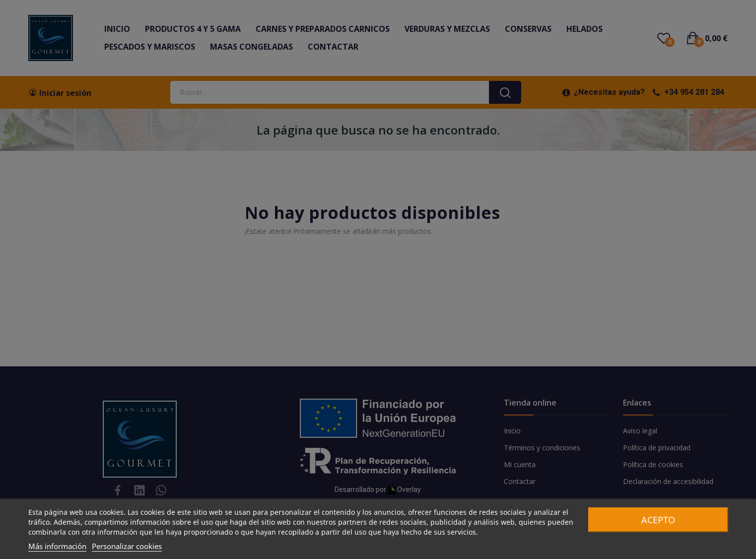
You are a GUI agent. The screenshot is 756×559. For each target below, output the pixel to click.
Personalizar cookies (127, 546)
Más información (57, 546)
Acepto (658, 520)
